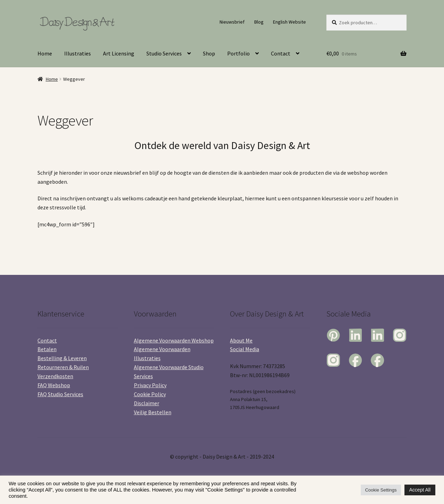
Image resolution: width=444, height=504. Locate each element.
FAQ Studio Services (60, 394)
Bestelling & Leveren (62, 358)
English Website (289, 22)
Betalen (47, 349)
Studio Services (164, 53)
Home (45, 53)
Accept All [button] (420, 490)
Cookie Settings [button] (381, 490)
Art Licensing (119, 53)
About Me (241, 340)
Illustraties (78, 53)
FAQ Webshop (54, 385)
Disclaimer (147, 403)
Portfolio (238, 53)
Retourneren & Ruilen (63, 367)
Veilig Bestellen (153, 412)
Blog (259, 22)
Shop (209, 53)
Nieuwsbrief (232, 22)
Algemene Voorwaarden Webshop (174, 340)
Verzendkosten (55, 376)
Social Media (245, 349)
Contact (281, 53)
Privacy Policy (150, 385)
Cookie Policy (150, 394)
